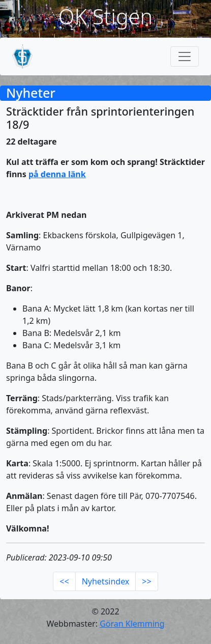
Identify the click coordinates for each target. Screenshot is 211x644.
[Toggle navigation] (185, 57)
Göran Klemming (132, 624)
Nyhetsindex (106, 581)
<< (64, 581)
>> (146, 581)
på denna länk (57, 174)
